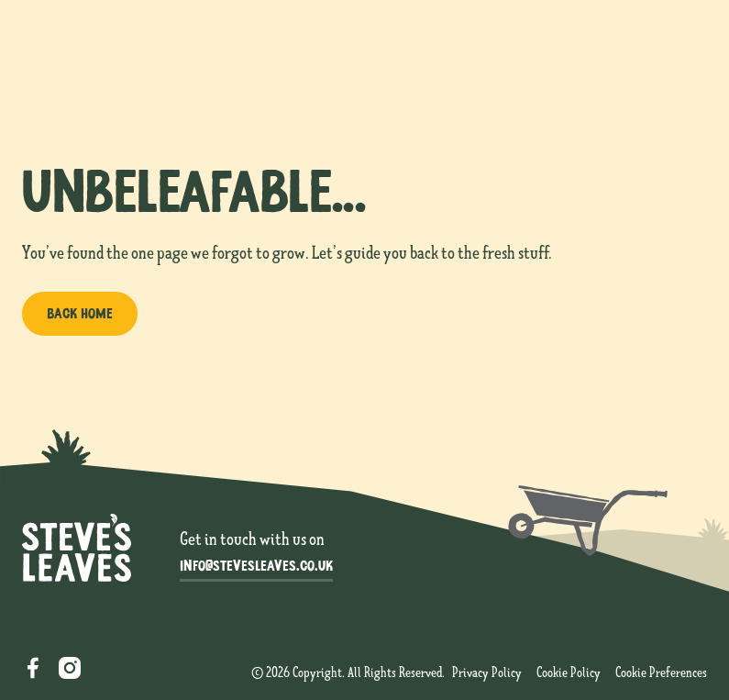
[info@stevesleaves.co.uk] (256, 567)
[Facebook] (33, 668)
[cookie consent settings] (661, 673)
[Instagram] (70, 668)
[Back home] (80, 314)
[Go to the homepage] (77, 548)
